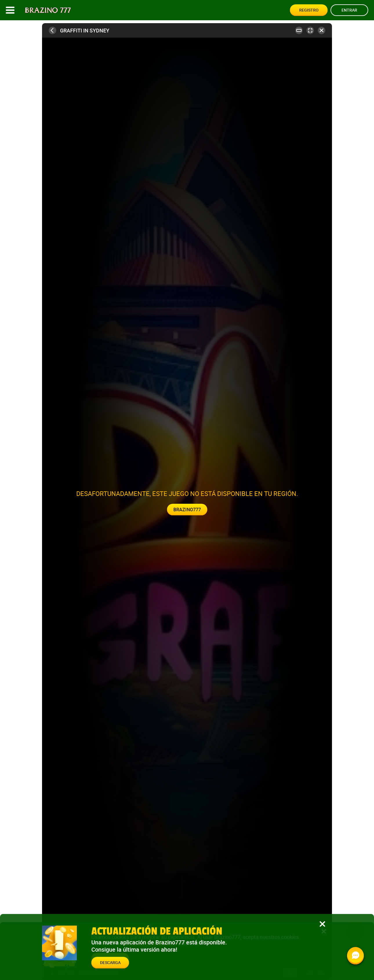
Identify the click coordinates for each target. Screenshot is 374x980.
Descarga (110, 962)
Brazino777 (187, 510)
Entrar (349, 10)
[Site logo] (48, 10)
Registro (309, 10)
